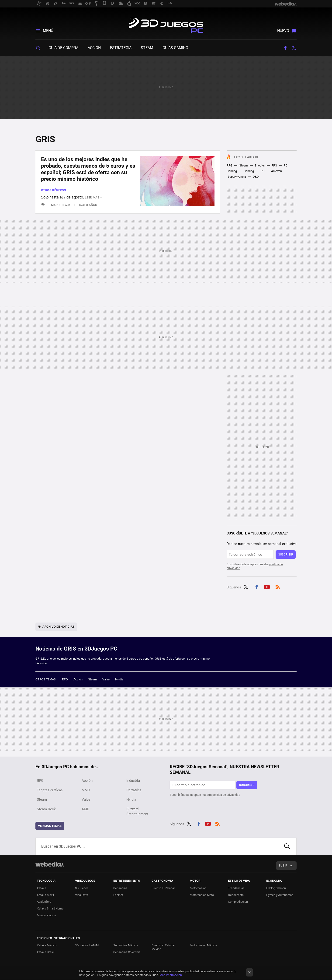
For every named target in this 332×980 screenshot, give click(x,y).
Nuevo (283, 31)
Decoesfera (236, 895)
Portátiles (134, 790)
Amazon (277, 171)
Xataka (41, 888)
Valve (106, 679)
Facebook (285, 48)
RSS (278, 587)
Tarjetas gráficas (50, 790)
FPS (274, 165)
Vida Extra (82, 895)
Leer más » (93, 197)
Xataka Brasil (46, 952)
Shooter (260, 165)
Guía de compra (63, 48)
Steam (147, 48)
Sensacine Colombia (127, 952)
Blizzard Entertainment (137, 812)
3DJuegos (82, 888)
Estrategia (121, 48)
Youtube (267, 587)
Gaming (249, 171)
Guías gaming (175, 48)
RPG (230, 165)
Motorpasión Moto (202, 895)
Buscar (287, 846)
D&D (256, 177)
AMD (85, 809)
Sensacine (120, 888)
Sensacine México (125, 945)
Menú (48, 31)
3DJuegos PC (166, 24)
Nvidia (119, 679)
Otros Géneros (54, 190)
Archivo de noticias (59, 627)
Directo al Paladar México (163, 947)
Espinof (118, 895)
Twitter (294, 48)
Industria (133, 781)
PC (263, 171)
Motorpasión (198, 888)
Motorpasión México (203, 945)
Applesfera (44, 902)
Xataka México (47, 945)
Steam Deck (46, 809)
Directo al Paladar (163, 888)
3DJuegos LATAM (87, 945)
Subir (283, 865)
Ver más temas (50, 826)
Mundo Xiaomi (46, 915)
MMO (86, 790)
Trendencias (236, 888)
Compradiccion (238, 902)
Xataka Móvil (45, 895)
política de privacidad (226, 795)
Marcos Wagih (63, 205)
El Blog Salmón (276, 888)
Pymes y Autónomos (280, 895)
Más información (171, 975)
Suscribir (286, 554)
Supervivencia (237, 177)
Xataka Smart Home (50, 908)
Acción (94, 48)
